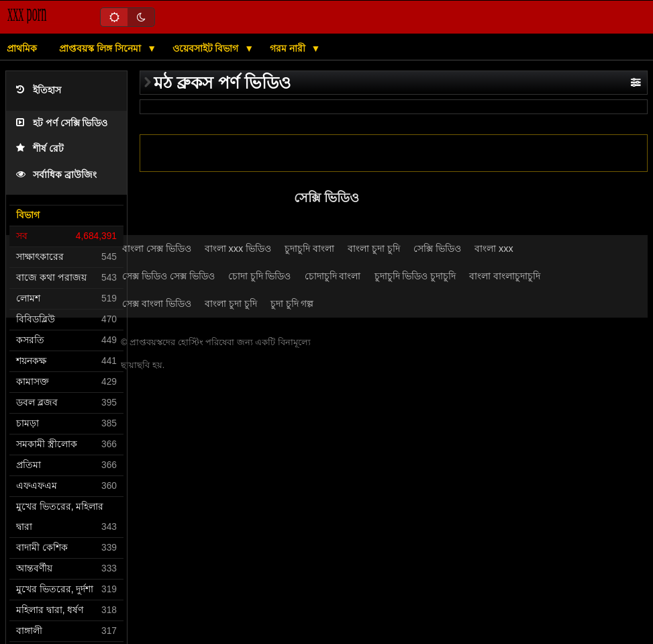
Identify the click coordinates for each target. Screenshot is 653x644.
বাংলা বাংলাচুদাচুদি (505, 276)
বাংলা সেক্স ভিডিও (157, 248)
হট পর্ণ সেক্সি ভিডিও (62, 123)
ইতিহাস (39, 90)
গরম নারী (289, 48)
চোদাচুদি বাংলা (333, 276)
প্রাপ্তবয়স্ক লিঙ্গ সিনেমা (101, 48)
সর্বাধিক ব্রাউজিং (56, 175)
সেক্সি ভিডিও (437, 248)
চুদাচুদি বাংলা (309, 248)
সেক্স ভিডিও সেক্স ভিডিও (168, 276)
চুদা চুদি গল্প (292, 304)
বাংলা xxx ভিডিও (238, 248)
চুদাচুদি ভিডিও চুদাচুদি (415, 276)
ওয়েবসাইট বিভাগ (207, 48)
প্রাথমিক (22, 48)
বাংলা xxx (494, 248)
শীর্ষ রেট (40, 149)
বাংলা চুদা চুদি (374, 248)
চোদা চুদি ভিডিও (260, 276)
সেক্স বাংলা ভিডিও (157, 304)
